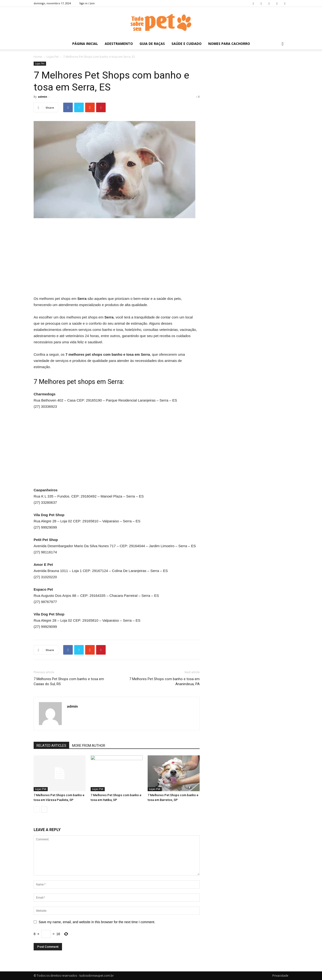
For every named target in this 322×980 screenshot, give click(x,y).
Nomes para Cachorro (229, 44)
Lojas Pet (53, 57)
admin (43, 97)
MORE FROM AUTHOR (89, 746)
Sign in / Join (87, 3)
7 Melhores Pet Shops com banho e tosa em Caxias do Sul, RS (69, 681)
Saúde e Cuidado (187, 44)
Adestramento (119, 44)
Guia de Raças (152, 44)
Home (38, 57)
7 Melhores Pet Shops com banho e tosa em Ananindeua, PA (164, 681)
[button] (283, 44)
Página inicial (85, 44)
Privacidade (280, 976)
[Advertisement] (117, 258)
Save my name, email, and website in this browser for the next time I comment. (97, 922)
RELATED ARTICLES (51, 746)
